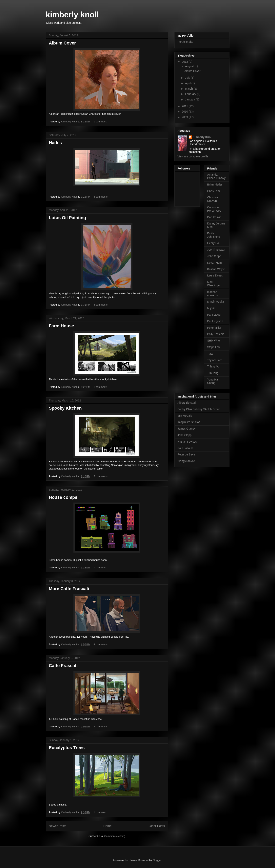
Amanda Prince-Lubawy (216, 176)
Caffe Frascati (63, 666)
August (190, 66)
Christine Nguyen (213, 199)
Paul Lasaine (186, 448)
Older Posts (157, 826)
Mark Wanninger (214, 284)
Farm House (61, 326)
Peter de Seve (186, 454)
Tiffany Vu (213, 366)
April (188, 83)
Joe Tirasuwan (216, 250)
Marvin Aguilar (216, 302)
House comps (63, 497)
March (189, 89)
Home (108, 826)
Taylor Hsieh (215, 360)
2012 (185, 62)
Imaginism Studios (189, 422)
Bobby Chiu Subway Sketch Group (199, 409)
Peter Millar (214, 328)
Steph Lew (214, 347)
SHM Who (214, 341)
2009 (185, 117)
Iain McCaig (185, 416)
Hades (55, 143)
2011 (185, 106)
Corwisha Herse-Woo (214, 209)
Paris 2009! (214, 315)
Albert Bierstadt (187, 403)
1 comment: (101, 122)
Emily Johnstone (214, 235)
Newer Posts (58, 826)
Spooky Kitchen (65, 408)
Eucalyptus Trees (67, 748)
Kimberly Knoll (202, 137)
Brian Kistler (215, 185)
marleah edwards (213, 294)
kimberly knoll (72, 15)
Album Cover (62, 43)
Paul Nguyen (215, 321)
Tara (210, 354)
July (188, 78)
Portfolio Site (185, 42)
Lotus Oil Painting (68, 218)
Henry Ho (213, 243)
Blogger (157, 860)
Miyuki (211, 308)
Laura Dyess (215, 275)
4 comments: (101, 305)
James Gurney (187, 429)
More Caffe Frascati (69, 589)
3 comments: (101, 197)
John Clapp (214, 256)
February (191, 94)
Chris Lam (214, 191)
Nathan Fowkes (187, 442)
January (190, 99)
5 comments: (101, 476)
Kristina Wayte (216, 269)
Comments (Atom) (115, 836)
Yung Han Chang (213, 381)
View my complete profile (193, 156)
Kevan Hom (215, 263)
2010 (185, 112)
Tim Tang (213, 373)
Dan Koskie (214, 217)
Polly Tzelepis (216, 334)
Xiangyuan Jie (186, 461)
